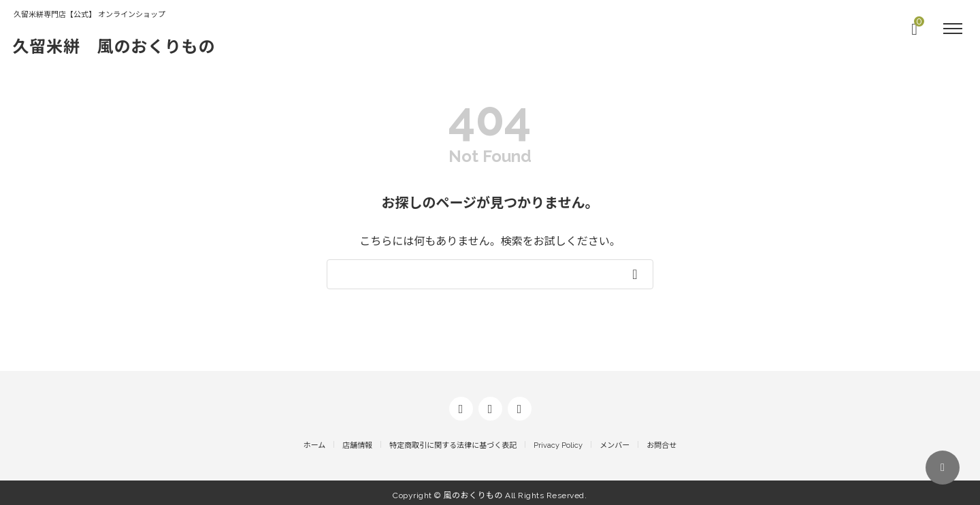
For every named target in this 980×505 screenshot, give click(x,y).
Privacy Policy (558, 441)
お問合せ (661, 441)
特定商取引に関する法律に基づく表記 (453, 441)
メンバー (615, 441)
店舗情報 (357, 441)
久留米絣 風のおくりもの (123, 46)
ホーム (315, 441)
